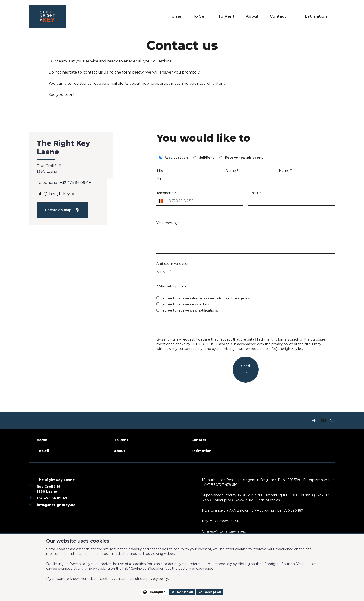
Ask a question (173, 158)
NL (332, 421)
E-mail (255, 193)
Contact (283, 16)
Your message (168, 223)
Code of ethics (268, 500)
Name (285, 171)
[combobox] (162, 201)
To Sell (213, 16)
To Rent (236, 16)
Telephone (166, 193)
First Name (228, 171)
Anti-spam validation (173, 264)
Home (191, 16)
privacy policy (282, 344)
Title (160, 171)
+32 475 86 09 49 (75, 183)
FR (314, 421)
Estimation (318, 16)
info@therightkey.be (56, 194)
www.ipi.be (245, 500)
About (259, 16)
